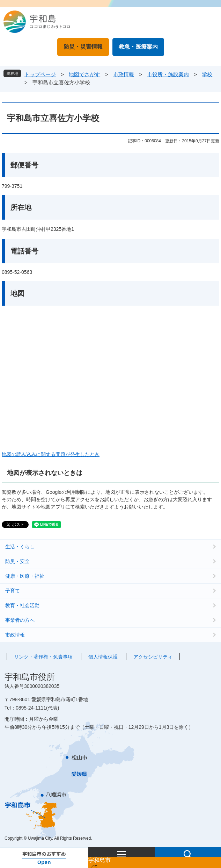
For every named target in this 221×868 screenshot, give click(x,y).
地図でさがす (84, 74)
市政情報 (124, 74)
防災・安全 (17, 561)
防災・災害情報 (83, 47)
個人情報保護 (103, 657)
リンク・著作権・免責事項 (43, 657)
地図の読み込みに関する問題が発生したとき (51, 454)
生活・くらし (20, 547)
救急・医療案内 (138, 47)
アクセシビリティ (153, 657)
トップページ (40, 74)
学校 (207, 74)
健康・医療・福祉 (25, 576)
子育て (13, 591)
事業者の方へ (20, 620)
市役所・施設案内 (168, 74)
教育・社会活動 (22, 605)
